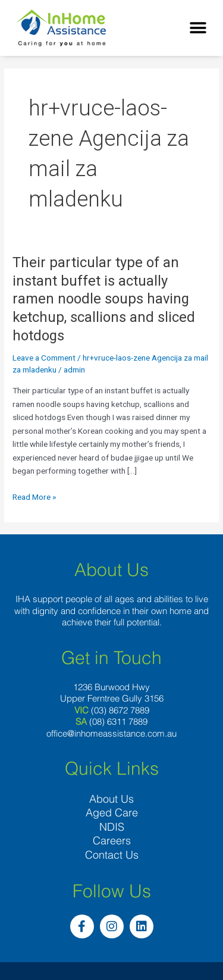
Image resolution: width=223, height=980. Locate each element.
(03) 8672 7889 (120, 710)
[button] (198, 28)
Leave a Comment (44, 358)
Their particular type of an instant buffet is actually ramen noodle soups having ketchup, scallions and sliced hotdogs (104, 299)
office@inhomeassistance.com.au (111, 733)
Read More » (34, 496)
